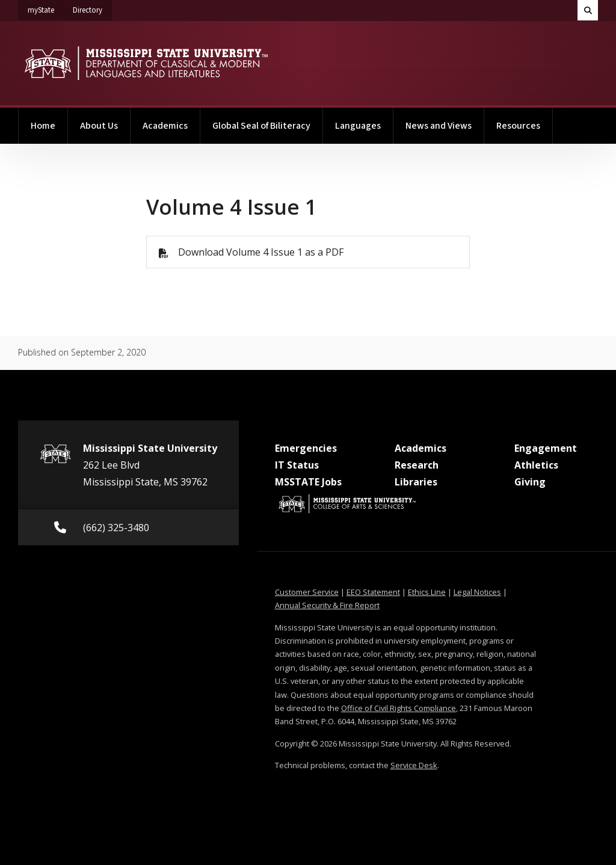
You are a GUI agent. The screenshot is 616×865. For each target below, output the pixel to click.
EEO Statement (373, 592)
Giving (530, 482)
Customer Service (307, 592)
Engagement (546, 448)
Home (43, 126)
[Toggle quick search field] (588, 10)
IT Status (297, 465)
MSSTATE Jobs (308, 482)
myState (46, 8)
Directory (92, 8)
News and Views (439, 126)
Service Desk (414, 765)
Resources (518, 126)
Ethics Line (427, 592)
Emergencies (306, 448)
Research (417, 465)
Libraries (416, 482)
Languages (358, 126)
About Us (99, 126)
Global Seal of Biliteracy (261, 126)
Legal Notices (477, 592)
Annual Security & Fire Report (327, 605)
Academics (165, 126)
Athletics (536, 465)
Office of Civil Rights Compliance (399, 708)
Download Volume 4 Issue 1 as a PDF (261, 252)
